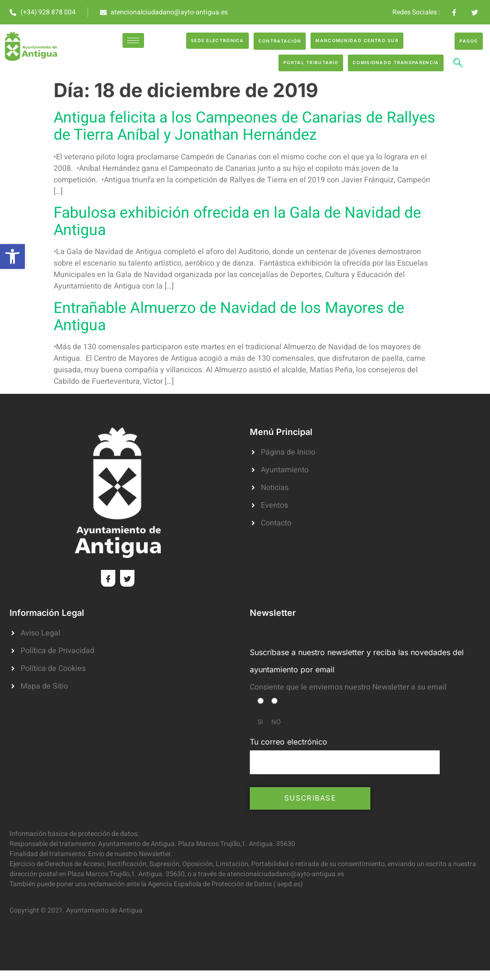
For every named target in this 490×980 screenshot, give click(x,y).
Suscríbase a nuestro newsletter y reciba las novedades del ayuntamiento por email (357, 661)
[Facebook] (108, 578)
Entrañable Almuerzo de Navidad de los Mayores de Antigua (229, 317)
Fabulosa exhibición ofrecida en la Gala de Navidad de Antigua (237, 221)
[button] (12, 256)
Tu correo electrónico (345, 756)
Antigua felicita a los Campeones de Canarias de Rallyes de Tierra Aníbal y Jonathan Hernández (245, 126)
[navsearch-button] (458, 64)
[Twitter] (127, 578)
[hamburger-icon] (133, 40)
